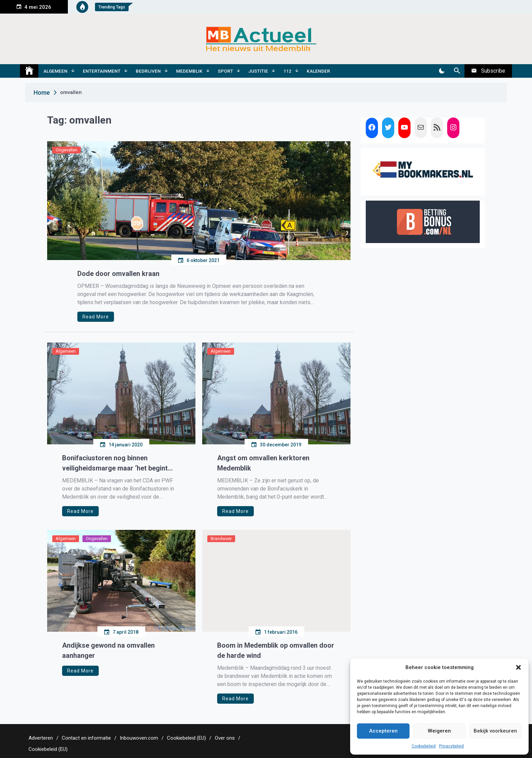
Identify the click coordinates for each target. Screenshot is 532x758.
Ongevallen (66, 150)
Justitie (258, 71)
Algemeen (55, 71)
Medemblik (189, 71)
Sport (225, 71)
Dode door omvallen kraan (118, 274)
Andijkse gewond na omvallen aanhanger (108, 650)
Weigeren (439, 731)
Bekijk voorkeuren (495, 731)
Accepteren (383, 731)
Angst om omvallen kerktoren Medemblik (263, 463)
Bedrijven (148, 71)
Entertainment (102, 71)
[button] (518, 667)
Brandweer (221, 539)
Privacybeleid (451, 746)
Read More (96, 317)
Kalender (318, 71)
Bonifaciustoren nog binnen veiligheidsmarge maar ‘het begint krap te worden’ (115, 464)
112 (287, 71)
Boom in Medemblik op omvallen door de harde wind (276, 650)
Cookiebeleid (424, 746)
